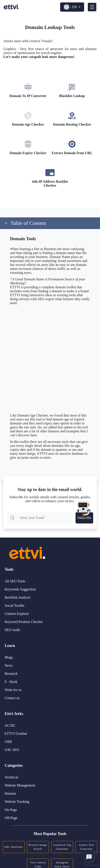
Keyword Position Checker (24, 622)
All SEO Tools (15, 581)
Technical (11, 777)
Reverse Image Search (38, 847)
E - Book (11, 682)
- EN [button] (71, 7)
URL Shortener (14, 847)
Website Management (20, 785)
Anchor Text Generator (86, 847)
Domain (10, 793)
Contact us (12, 698)
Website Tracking (17, 802)
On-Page (11, 810)
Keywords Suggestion (20, 589)
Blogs (9, 657)
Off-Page (11, 818)
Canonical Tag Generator (62, 847)
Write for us (13, 690)
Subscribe (84, 516)
